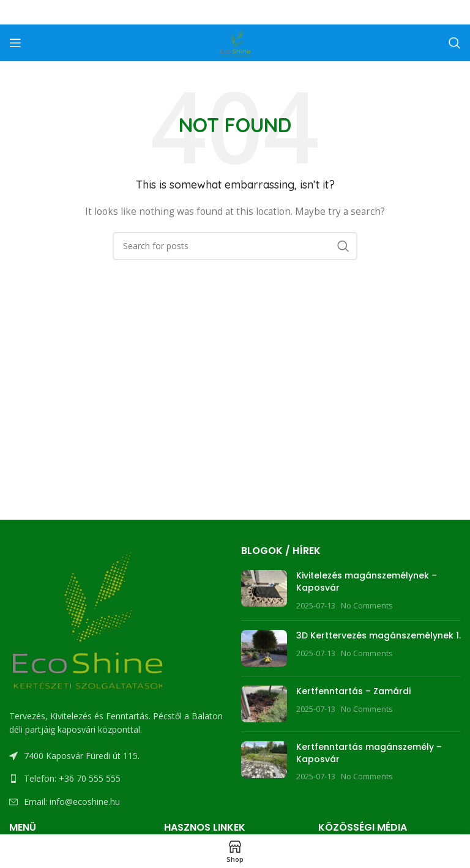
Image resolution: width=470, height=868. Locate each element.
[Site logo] (235, 42)
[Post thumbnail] (264, 590)
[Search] (455, 43)
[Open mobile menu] (15, 43)
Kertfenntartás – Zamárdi (353, 691)
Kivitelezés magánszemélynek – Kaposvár (367, 582)
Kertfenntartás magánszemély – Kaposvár (369, 753)
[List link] (119, 779)
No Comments (367, 606)
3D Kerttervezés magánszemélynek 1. (379, 635)
